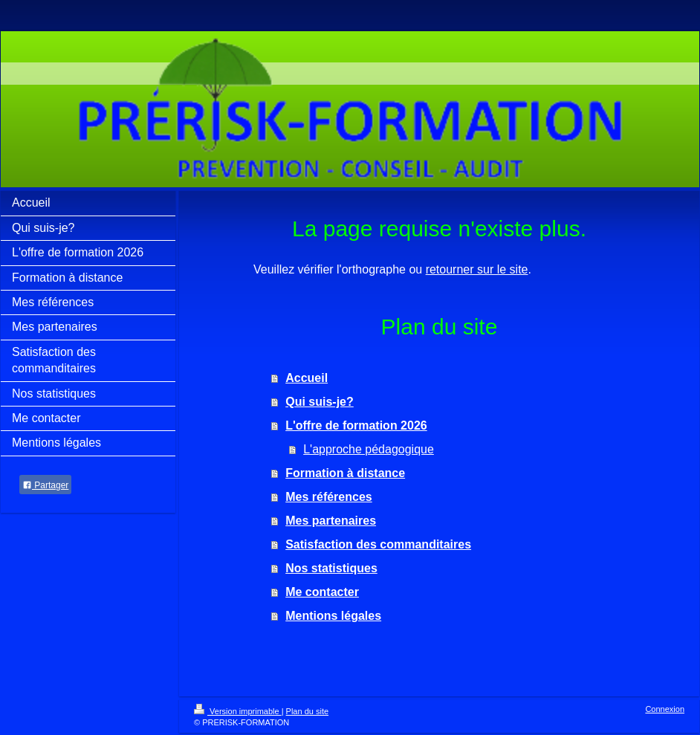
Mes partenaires (331, 521)
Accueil (307, 378)
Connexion (665, 709)
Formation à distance (345, 473)
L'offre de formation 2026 (356, 425)
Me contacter (322, 592)
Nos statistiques (331, 568)
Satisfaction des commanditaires (378, 544)
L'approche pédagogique (369, 449)
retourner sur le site (477, 269)
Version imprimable (238, 711)
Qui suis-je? (320, 402)
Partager (45, 485)
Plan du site (307, 711)
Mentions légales (333, 616)
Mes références (329, 497)
